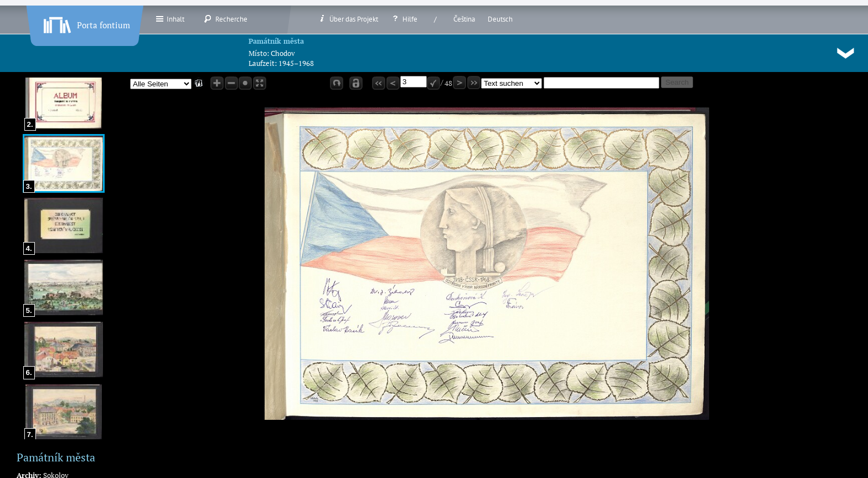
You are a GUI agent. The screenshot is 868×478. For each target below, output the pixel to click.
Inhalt (170, 19)
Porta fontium (86, 23)
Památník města (276, 41)
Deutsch (500, 19)
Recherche (226, 19)
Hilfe (404, 19)
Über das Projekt (348, 19)
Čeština (464, 19)
